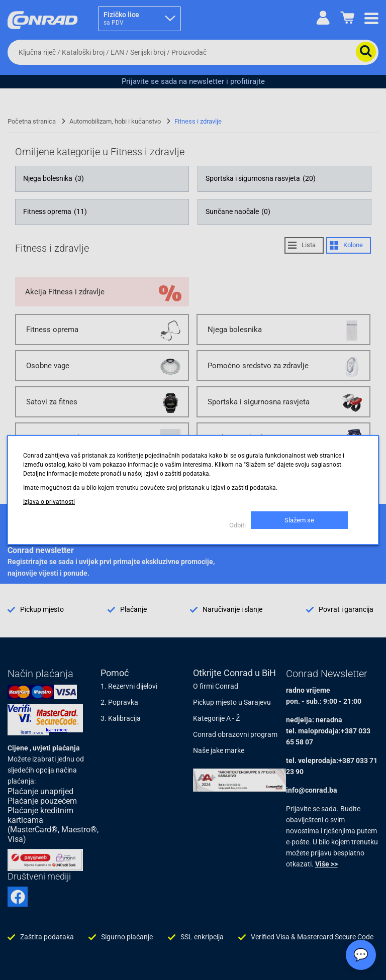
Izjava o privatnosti (49, 502)
